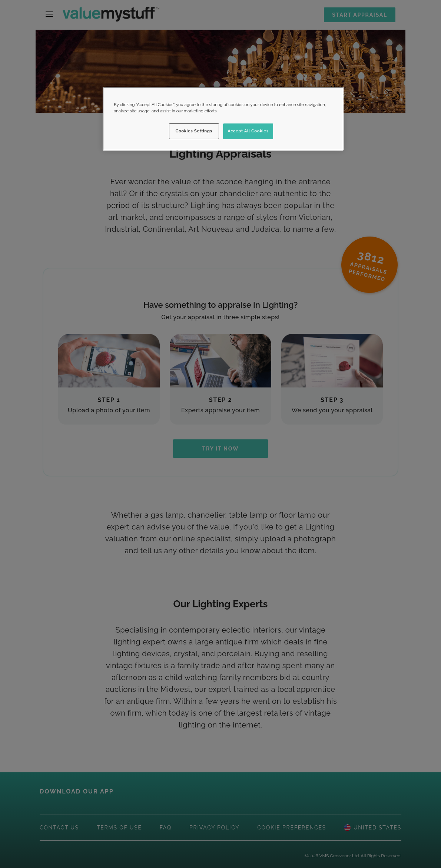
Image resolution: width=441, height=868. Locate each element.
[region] (223, 119)
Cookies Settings (194, 131)
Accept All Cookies (248, 131)
